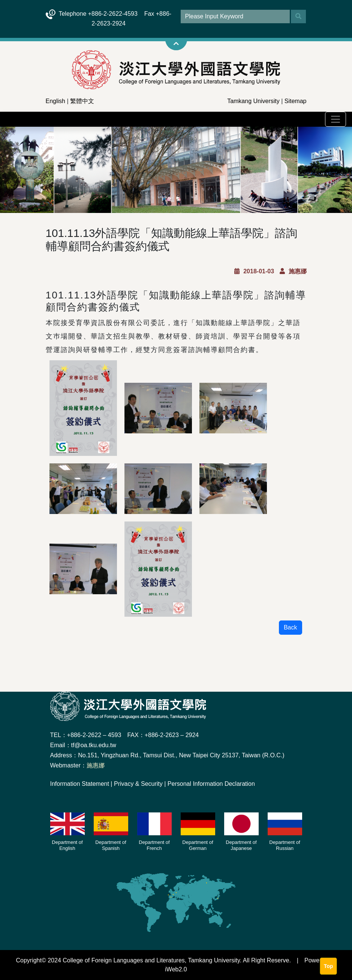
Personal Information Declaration (211, 784)
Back (291, 627)
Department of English (67, 845)
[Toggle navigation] (336, 119)
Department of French (154, 845)
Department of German (198, 845)
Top (329, 966)
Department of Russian (285, 845)
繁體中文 (82, 101)
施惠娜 (96, 765)
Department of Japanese (241, 845)
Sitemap (296, 101)
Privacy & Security (138, 784)
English (55, 101)
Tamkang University (253, 101)
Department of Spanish (111, 845)
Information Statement (80, 784)
